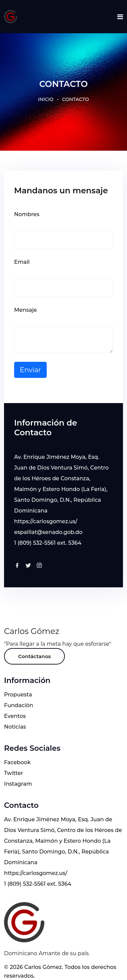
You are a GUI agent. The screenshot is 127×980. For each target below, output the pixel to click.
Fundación (19, 705)
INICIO (46, 99)
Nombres (27, 214)
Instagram (18, 784)
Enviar (30, 370)
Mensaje (26, 310)
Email (22, 262)
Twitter (14, 773)
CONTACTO (76, 99)
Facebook (17, 762)
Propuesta (18, 695)
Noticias (15, 727)
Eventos (15, 716)
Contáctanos (34, 656)
